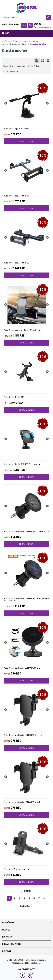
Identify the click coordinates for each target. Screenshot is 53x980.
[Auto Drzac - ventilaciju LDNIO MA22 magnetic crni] (27, 506)
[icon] (37, 60)
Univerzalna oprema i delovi (15, 44)
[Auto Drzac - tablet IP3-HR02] (27, 237)
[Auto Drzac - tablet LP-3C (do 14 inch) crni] (27, 304)
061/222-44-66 (10, 25)
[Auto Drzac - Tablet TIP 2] (27, 372)
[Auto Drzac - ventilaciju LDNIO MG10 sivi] (27, 776)
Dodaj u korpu (26, 141)
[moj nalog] (24, 25)
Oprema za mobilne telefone (26, 41)
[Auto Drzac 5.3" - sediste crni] (27, 844)
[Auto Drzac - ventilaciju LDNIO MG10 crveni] (27, 709)
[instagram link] (31, 975)
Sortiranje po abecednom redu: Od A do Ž (23, 66)
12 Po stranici (10, 72)
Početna (6, 41)
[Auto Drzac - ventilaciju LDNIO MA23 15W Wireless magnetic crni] (27, 573)
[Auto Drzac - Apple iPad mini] (27, 103)
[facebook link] (23, 975)
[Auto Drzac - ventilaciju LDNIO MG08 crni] (27, 642)
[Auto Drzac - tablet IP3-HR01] (27, 170)
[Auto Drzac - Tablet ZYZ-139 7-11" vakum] (27, 439)
